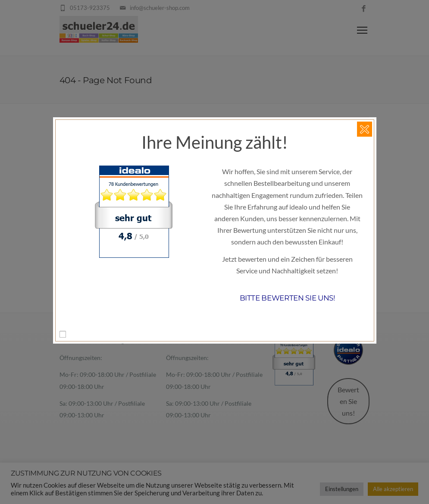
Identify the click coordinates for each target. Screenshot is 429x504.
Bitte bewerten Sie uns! (287, 298)
